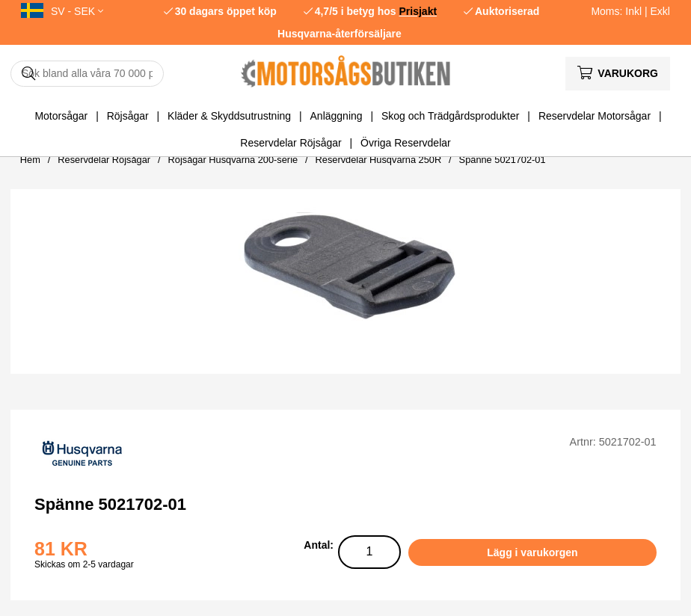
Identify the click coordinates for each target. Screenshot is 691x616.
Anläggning (337, 116)
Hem (30, 160)
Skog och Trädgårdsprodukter (450, 116)
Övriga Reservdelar (406, 143)
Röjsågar (128, 116)
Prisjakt (418, 11)
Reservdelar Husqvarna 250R (379, 160)
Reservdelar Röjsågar (291, 143)
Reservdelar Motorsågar (595, 116)
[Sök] (87, 74)
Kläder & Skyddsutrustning (229, 116)
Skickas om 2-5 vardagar (84, 564)
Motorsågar (61, 116)
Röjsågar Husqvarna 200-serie (233, 160)
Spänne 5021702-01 (503, 160)
